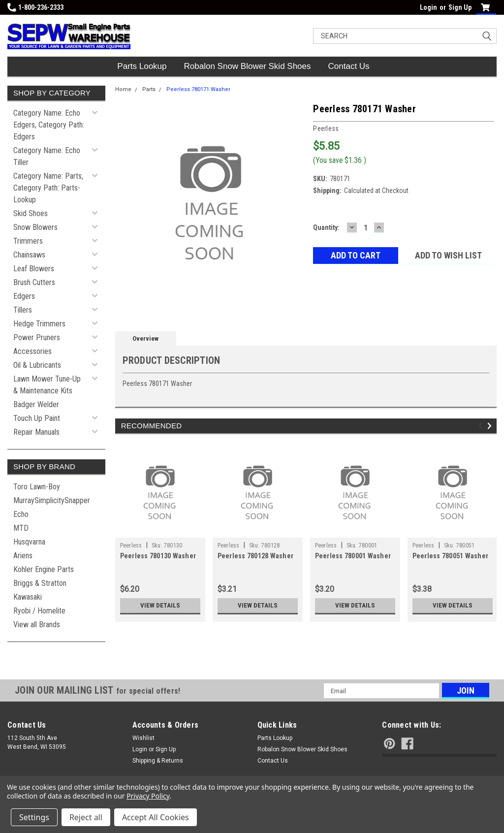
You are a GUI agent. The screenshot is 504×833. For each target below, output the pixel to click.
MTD (21, 528)
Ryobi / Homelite (39, 611)
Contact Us (349, 66)
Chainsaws (29, 255)
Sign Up (460, 7)
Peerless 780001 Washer (353, 556)
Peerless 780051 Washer (451, 556)
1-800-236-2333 (35, 7)
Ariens (23, 556)
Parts (149, 89)
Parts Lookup (142, 66)
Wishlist (143, 738)
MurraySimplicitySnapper (52, 500)
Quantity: (326, 227)
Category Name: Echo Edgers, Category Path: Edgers (49, 125)
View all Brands (37, 625)
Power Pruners (37, 337)
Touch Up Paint (37, 418)
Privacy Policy (148, 796)
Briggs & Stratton (40, 583)
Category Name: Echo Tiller (47, 156)
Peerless (131, 545)
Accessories (32, 351)
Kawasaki (28, 597)
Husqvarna (29, 542)
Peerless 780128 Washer (256, 556)
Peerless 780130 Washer (158, 556)
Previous (482, 426)
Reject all (86, 817)
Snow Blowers (35, 227)
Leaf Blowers (34, 269)
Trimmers (28, 241)
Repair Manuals (36, 432)
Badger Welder (36, 404)
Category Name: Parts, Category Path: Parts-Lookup (48, 188)
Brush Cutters (34, 282)
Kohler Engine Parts (44, 569)
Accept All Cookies (156, 817)
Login (428, 7)
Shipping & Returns (158, 761)
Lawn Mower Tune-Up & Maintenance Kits (47, 385)
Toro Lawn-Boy (37, 487)
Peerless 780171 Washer (198, 89)
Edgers (24, 296)
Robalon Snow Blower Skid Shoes (248, 66)
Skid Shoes (31, 213)
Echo (21, 514)
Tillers (23, 310)
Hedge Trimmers (39, 324)
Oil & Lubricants (37, 365)
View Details (160, 606)
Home (123, 89)
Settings (34, 817)
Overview (145, 338)
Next (491, 426)
